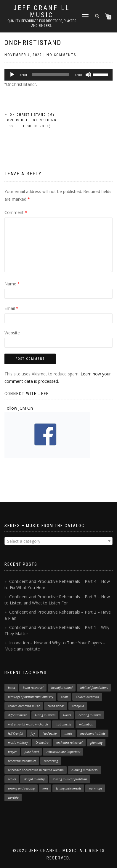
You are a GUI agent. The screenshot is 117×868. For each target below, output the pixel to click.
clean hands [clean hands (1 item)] (56, 706)
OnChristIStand (33, 43)
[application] (59, 75)
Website (12, 333)
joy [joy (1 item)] (33, 733)
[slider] (50, 75)
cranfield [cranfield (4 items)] (78, 706)
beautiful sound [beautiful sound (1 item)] (62, 688)
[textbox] (59, 541)
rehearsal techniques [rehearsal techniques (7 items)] (22, 761)
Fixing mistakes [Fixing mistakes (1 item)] (45, 715)
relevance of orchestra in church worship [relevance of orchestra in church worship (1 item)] (36, 770)
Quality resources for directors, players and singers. (42, 23)
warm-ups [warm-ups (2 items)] (96, 788)
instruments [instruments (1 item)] (64, 724)
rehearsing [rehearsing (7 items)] (51, 761)
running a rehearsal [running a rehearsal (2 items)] (85, 770)
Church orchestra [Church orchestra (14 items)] (88, 697)
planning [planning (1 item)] (96, 743)
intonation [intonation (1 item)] (86, 724)
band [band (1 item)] (12, 688)
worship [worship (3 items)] (13, 797)
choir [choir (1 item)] (65, 697)
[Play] (12, 75)
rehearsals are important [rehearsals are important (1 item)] (63, 752)
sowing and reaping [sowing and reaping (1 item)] (21, 788)
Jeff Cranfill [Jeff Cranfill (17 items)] (16, 733)
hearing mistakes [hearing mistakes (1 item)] (90, 715)
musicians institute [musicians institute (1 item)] (93, 733)
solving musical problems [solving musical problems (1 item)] (70, 779)
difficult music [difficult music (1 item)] (18, 715)
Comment (16, 212)
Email (11, 308)
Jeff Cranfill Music (42, 12)
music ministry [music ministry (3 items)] (18, 743)
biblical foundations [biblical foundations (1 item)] (94, 688)
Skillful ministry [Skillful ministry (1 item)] (34, 779)
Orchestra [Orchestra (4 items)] (42, 743)
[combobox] (59, 541)
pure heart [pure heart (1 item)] (32, 752)
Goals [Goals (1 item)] (67, 715)
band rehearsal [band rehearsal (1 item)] (33, 688)
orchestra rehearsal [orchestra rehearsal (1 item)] (69, 743)
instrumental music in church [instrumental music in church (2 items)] (28, 724)
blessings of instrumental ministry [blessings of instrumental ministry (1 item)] (31, 697)
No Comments (61, 55)
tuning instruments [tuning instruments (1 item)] (69, 788)
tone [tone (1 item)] (45, 788)
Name (12, 284)
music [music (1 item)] (69, 733)
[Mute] (88, 75)
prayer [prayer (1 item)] (12, 752)
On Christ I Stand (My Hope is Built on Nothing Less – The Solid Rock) (31, 121)
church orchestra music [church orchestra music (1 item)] (24, 706)
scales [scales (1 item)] (12, 779)
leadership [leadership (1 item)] (50, 733)
